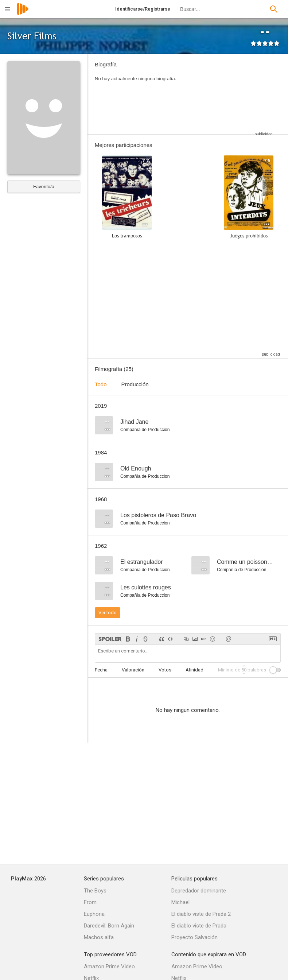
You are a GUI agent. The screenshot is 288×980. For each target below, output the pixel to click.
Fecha (101, 670)
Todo (101, 384)
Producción (135, 384)
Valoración (133, 670)
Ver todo (108, 613)
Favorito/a (44, 187)
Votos (165, 670)
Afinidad (194, 670)
